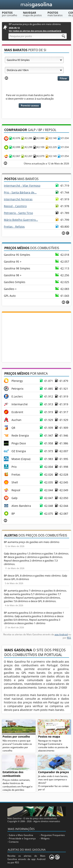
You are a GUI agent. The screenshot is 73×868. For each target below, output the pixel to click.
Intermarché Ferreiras (18, 199)
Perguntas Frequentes (53, 835)
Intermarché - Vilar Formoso (22, 186)
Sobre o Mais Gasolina (21, 835)
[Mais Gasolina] (36, 5)
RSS (69, 638)
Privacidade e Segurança (22, 838)
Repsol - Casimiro (15, 206)
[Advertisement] (37, 337)
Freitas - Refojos (14, 227)
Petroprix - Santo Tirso (18, 213)
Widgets (45, 838)
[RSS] (57, 857)
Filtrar (63, 78)
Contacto (14, 842)
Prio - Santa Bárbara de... (20, 192)
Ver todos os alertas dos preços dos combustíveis (35, 31)
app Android (61, 634)
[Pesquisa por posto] (38, 36)
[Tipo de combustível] (34, 60)
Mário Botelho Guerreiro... (21, 220)
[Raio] (34, 70)
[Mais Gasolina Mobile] (52, 857)
